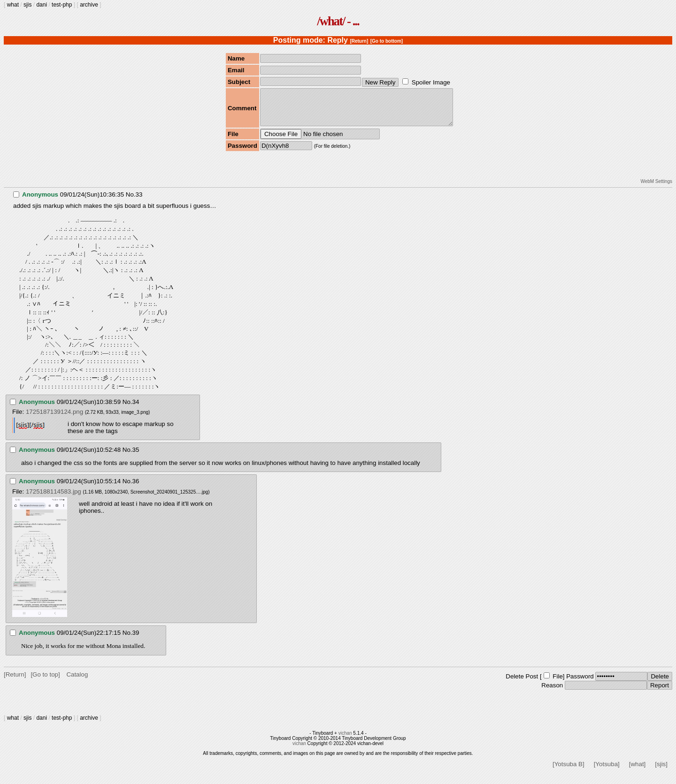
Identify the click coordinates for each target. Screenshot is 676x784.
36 (136, 488)
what (13, 5)
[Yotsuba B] (568, 771)
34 (136, 409)
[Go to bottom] (387, 41)
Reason (552, 692)
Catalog (77, 681)
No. (131, 202)
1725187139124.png (54, 419)
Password (580, 683)
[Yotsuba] (607, 771)
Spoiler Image (431, 82)
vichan (345, 740)
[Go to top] (45, 681)
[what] (638, 771)
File (557, 683)
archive (89, 5)
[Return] (359, 41)
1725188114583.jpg (54, 499)
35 (136, 457)
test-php (62, 5)
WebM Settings (656, 188)
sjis (27, 5)
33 (139, 202)
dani (42, 5)
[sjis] (661, 771)
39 (136, 640)
